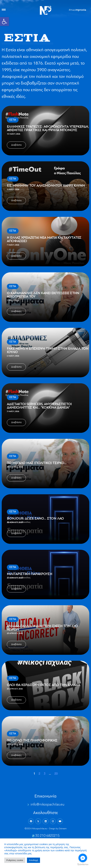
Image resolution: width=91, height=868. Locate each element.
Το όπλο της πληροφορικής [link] (32, 741)
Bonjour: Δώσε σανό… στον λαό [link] (35, 519)
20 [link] (56, 774)
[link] (4, 22)
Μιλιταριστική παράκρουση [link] (30, 574)
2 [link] (39, 774)
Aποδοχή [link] (34, 860)
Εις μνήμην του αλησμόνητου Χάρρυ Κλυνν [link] (46, 186)
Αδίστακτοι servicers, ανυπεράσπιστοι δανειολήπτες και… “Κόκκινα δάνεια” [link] (39, 406)
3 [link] (45, 774)
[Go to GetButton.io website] (83, 865)
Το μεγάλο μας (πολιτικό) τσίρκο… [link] (37, 463)
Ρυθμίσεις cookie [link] (15, 860)
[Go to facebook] (83, 858)
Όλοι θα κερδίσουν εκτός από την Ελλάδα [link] (43, 685)
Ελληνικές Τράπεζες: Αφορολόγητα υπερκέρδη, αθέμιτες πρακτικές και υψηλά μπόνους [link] (48, 129)
